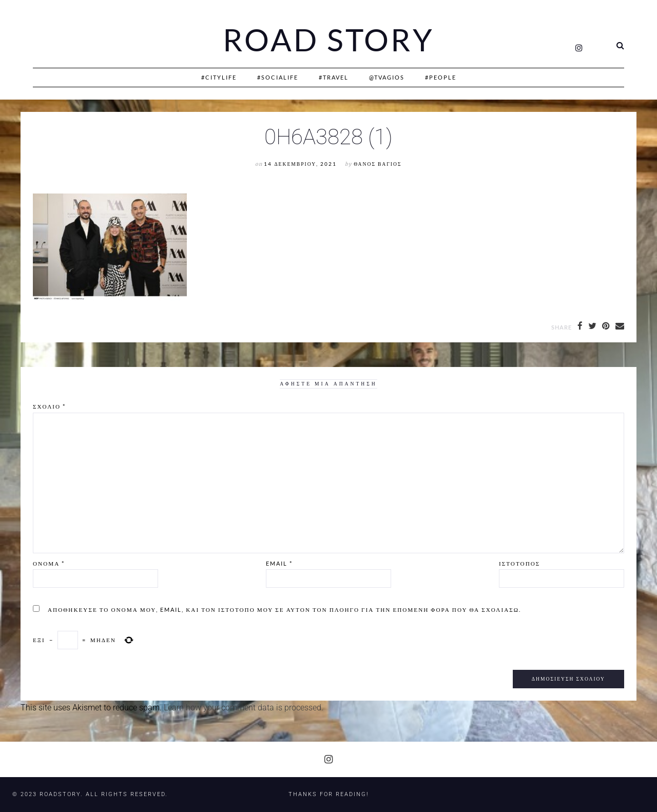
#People (441, 77)
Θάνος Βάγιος (378, 164)
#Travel (334, 77)
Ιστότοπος (519, 563)
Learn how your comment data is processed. (244, 708)
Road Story (328, 40)
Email (279, 563)
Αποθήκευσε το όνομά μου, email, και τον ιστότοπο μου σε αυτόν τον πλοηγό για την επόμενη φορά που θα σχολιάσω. (284, 610)
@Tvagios (387, 77)
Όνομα (49, 563)
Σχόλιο (49, 406)
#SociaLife (278, 77)
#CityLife (219, 77)
